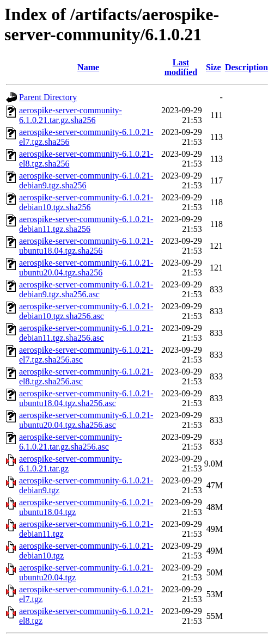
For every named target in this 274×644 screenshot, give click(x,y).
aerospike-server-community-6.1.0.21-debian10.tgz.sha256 (86, 202)
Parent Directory (48, 97)
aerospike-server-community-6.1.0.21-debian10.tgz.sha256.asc (86, 311)
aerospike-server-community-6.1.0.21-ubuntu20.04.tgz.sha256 (86, 268)
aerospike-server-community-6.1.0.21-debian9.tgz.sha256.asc (86, 289)
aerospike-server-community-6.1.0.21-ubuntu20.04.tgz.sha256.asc (86, 420)
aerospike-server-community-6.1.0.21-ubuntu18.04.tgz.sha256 (86, 246)
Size (214, 67)
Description (246, 67)
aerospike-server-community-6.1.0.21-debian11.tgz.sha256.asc (86, 333)
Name (88, 67)
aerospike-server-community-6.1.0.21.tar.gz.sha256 (71, 115)
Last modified (181, 67)
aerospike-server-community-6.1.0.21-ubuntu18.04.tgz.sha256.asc (86, 398)
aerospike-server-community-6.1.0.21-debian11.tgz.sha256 (86, 224)
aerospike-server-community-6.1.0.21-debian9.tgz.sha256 (86, 180)
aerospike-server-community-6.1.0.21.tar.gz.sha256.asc (71, 442)
